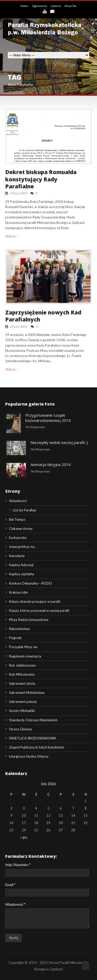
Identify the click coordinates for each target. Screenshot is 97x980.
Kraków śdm (18, 592)
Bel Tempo (17, 519)
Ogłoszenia (40, 6)
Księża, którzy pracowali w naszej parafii (39, 611)
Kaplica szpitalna (22, 574)
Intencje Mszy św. (22, 547)
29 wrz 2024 (18, 327)
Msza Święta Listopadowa (29, 620)
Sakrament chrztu (22, 683)
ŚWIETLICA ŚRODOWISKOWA (33, 738)
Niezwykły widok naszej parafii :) (59, 442)
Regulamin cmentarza (25, 656)
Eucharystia (18, 538)
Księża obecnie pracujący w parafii (35, 601)
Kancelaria (17, 556)
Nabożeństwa (19, 629)
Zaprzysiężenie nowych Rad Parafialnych (43, 316)
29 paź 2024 (18, 193)
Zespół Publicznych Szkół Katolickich (37, 747)
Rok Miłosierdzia (22, 674)
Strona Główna (20, 729)
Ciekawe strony (21, 529)
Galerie (56, 6)
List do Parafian (25, 510)
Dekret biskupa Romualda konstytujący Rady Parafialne (41, 179)
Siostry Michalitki (22, 711)
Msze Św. (71, 6)
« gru (24, 837)
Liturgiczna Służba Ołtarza (29, 756)
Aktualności (18, 501)
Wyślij (13, 938)
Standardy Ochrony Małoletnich (33, 720)
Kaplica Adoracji (21, 565)
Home (25, 6)
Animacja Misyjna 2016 (51, 464)
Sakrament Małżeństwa (27, 693)
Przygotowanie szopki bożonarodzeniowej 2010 (48, 418)
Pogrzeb (15, 638)
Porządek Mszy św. (24, 647)
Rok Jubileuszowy (23, 665)
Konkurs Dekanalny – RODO (31, 583)
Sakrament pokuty (23, 702)
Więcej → (12, 236)
